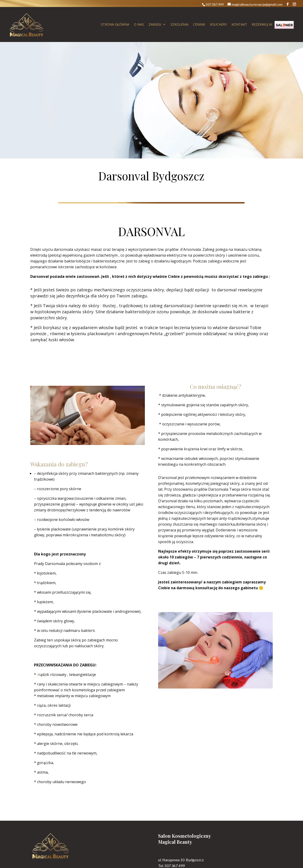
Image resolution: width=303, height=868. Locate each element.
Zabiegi (157, 24)
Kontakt (239, 24)
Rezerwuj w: (273, 25)
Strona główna (115, 24)
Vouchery (218, 24)
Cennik (199, 24)
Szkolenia (179, 24)
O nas (139, 24)
